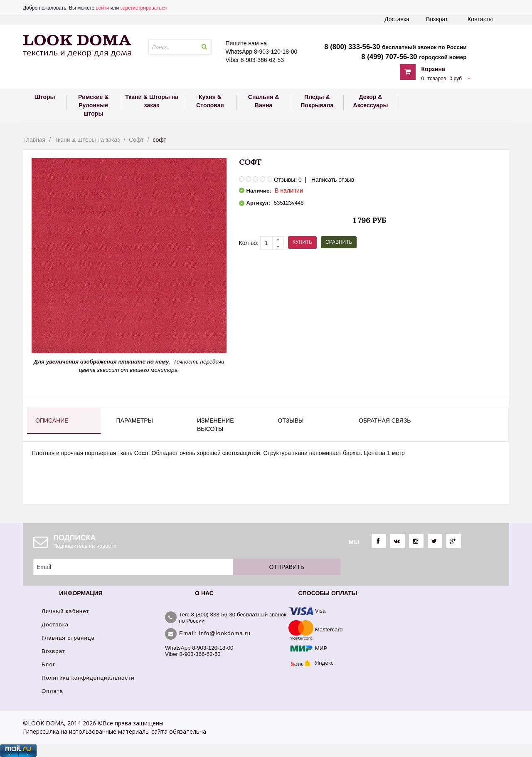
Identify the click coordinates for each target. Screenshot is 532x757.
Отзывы (291, 421)
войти (103, 8)
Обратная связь (385, 421)
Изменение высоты (215, 425)
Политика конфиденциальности (88, 678)
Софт (136, 140)
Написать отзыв (333, 180)
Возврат (437, 19)
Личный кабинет (65, 611)
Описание (52, 421)
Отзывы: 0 (288, 180)
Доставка (397, 19)
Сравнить (339, 242)
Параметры (135, 421)
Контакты (480, 19)
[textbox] (180, 47)
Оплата (52, 691)
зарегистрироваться (143, 8)
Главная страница (68, 638)
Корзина (433, 69)
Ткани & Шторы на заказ (87, 140)
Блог (48, 664)
